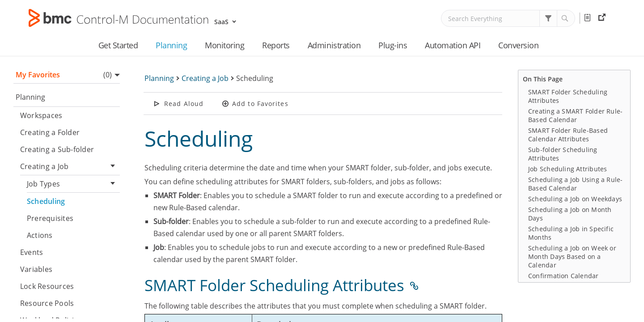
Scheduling (46, 201)
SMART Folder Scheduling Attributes (568, 96)
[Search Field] (508, 18)
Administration (334, 45)
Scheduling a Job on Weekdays (575, 199)
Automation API (453, 45)
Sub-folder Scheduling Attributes (563, 154)
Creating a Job (70, 167)
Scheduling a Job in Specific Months (571, 233)
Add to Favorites (260, 104)
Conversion (518, 45)
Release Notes (589, 18)
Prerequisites (50, 218)
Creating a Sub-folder (57, 149)
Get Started (118, 45)
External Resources (603, 18)
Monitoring (225, 45)
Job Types (73, 184)
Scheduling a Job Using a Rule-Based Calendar (575, 184)
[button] (548, 18)
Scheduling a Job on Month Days (570, 214)
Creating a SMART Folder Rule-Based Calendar (575, 115)
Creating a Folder (50, 132)
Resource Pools (47, 303)
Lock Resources (47, 286)
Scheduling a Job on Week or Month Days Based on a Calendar (572, 256)
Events (32, 252)
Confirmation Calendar (563, 276)
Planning (171, 45)
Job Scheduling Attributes (568, 169)
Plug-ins (393, 45)
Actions (40, 235)
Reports (276, 45)
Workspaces (41, 115)
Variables (36, 269)
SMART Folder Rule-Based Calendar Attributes (568, 135)
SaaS (221, 22)
